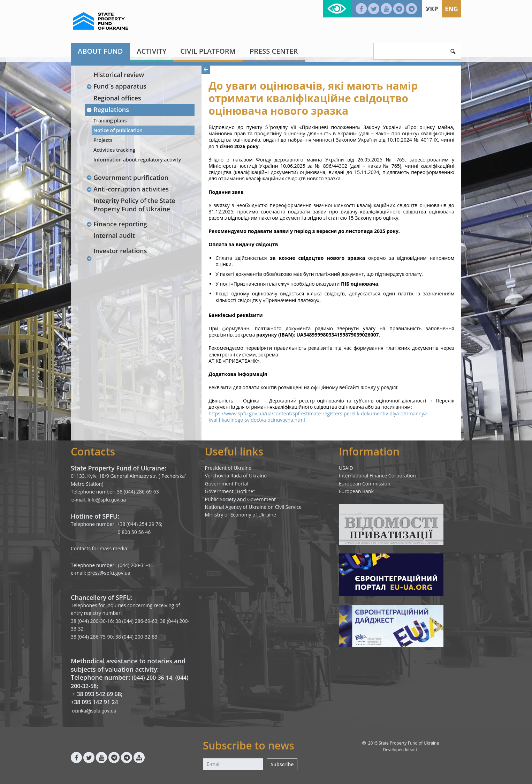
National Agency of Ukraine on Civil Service (253, 507)
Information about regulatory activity (137, 160)
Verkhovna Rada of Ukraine (236, 476)
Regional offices (117, 98)
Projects (103, 140)
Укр (432, 9)
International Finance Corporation (377, 476)
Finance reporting (117, 224)
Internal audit (114, 235)
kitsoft (411, 750)
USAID (346, 468)
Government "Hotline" (230, 491)
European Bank (356, 491)
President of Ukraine (228, 468)
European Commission (365, 484)
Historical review (119, 75)
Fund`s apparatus (116, 86)
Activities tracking (114, 150)
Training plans (110, 120)
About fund (100, 51)
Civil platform (208, 51)
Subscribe (282, 764)
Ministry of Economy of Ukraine (241, 515)
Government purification (127, 178)
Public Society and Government (241, 499)
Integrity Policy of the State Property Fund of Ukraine (134, 205)
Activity (151, 51)
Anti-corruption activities (127, 189)
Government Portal (227, 484)
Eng (451, 9)
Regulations (108, 110)
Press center (274, 51)
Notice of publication (118, 130)
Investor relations (120, 251)
